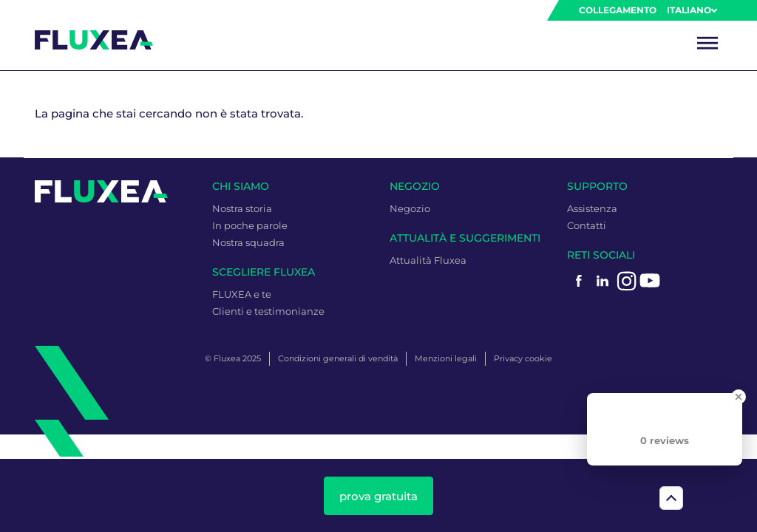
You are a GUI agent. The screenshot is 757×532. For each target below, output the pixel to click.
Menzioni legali (446, 358)
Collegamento (618, 10)
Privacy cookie (523, 358)
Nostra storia (242, 208)
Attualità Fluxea (428, 260)
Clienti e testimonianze (268, 311)
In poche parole (250, 225)
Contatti (587, 225)
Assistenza (592, 208)
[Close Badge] (739, 397)
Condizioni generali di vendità (338, 358)
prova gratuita (378, 496)
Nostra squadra (248, 242)
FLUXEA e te (242, 294)
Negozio (410, 208)
